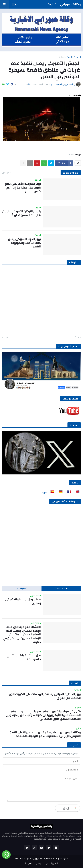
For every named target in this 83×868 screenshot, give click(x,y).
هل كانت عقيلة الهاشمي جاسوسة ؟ (24, 657)
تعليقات (22, 588)
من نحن (39, 863)
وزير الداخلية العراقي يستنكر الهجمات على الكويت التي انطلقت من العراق (45, 696)
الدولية (62, 57)
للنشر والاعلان (52, 863)
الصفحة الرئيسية (74, 57)
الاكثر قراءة (61, 588)
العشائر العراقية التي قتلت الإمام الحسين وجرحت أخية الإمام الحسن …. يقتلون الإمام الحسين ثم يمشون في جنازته (22, 634)
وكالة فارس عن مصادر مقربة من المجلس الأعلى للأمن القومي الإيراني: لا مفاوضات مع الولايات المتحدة (45, 734)
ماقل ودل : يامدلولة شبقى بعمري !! (23, 601)
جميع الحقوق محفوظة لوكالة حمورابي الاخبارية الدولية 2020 (41, 859)
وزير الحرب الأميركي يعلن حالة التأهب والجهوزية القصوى (24, 243)
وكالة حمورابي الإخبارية (64, 4)
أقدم (6, 337)
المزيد (45, 493)
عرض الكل (6, 173)
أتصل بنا (29, 863)
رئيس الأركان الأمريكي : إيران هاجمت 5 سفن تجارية (22, 213)
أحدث (77, 337)
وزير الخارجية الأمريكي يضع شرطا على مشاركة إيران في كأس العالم (23, 187)
